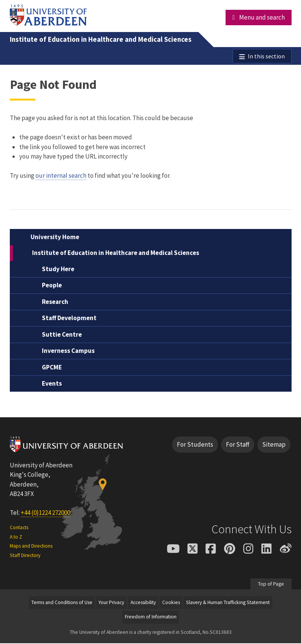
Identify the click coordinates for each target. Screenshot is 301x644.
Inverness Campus (68, 352)
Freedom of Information (151, 618)
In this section (266, 56)
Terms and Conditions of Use (62, 604)
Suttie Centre (62, 336)
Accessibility (143, 604)
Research (55, 303)
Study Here (58, 270)
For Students (195, 446)
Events (52, 385)
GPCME (52, 368)
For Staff (238, 446)
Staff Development (69, 319)
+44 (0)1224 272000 (45, 514)
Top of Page (271, 585)
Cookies (171, 604)
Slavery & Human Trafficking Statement (228, 604)
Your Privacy (111, 604)
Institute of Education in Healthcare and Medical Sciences (101, 39)
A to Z (16, 538)
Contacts (19, 529)
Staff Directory (25, 556)
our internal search (61, 177)
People (52, 286)
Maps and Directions (31, 547)
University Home (55, 238)
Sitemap (274, 446)
